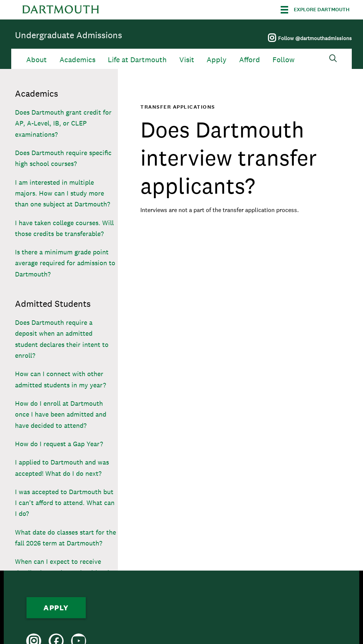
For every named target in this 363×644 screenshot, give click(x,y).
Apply (216, 60)
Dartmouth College (61, 10)
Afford (250, 60)
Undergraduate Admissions (68, 35)
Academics (77, 60)
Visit (187, 60)
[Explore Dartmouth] (315, 10)
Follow (283, 60)
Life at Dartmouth (137, 60)
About (36, 60)
